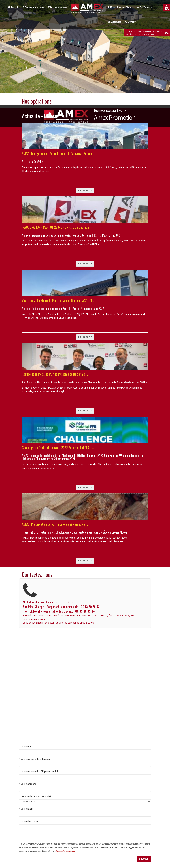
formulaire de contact (66, 851)
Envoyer (144, 859)
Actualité (114, 22)
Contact (131, 22)
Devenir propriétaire (120, 7)
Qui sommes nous (33, 7)
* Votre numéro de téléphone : (36, 759)
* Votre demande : (29, 821)
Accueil (13, 7)
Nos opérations (58, 7)
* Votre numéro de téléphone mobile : (40, 771)
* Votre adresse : (28, 784)
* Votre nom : (26, 746)
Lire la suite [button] (85, 190)
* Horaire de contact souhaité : (36, 796)
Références (144, 7)
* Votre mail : (26, 809)
